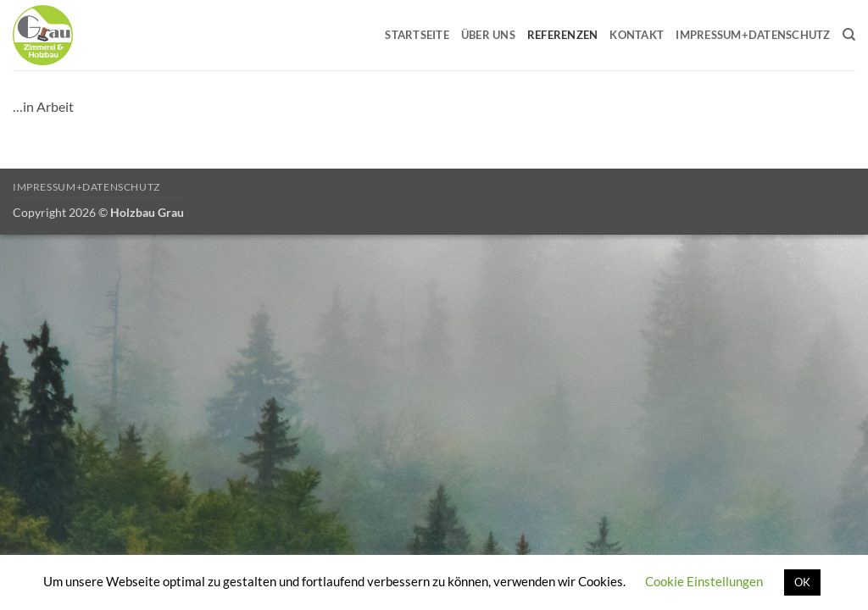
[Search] (849, 35)
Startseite (417, 35)
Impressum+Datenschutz (753, 35)
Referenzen (563, 35)
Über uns (488, 35)
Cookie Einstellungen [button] (704, 581)
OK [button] (802, 582)
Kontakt (637, 35)
